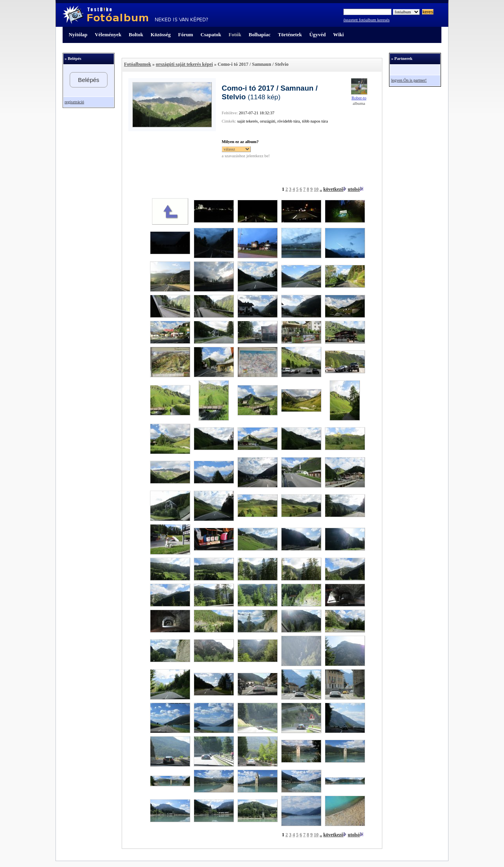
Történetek (290, 34)
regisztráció (74, 102)
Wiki (338, 34)
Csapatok (211, 34)
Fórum (185, 34)
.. (321, 189)
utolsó (354, 189)
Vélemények (108, 34)
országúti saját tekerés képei (184, 64)
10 (316, 189)
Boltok (136, 34)
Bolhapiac (260, 34)
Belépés (89, 80)
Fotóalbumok (138, 64)
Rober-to (359, 98)
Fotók (235, 34)
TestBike (135, 15)
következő (333, 189)
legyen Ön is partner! (409, 80)
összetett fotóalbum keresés (366, 20)
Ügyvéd (317, 34)
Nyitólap (78, 34)
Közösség (161, 34)
